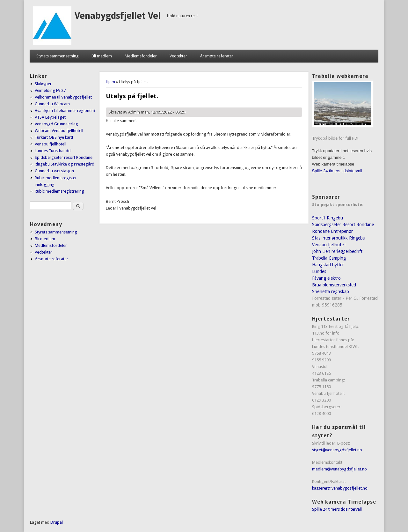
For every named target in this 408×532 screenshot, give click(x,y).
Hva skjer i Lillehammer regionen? (65, 111)
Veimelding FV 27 (50, 90)
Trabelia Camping (329, 258)
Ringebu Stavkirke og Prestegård (65, 164)
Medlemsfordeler (141, 56)
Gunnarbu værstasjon (54, 171)
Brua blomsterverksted (334, 285)
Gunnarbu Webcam (52, 104)
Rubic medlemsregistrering (59, 191)
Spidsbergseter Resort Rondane (343, 225)
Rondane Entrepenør (332, 231)
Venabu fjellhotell (51, 144)
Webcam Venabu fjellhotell (59, 131)
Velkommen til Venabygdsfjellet (63, 97)
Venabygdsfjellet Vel (118, 16)
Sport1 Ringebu (328, 218)
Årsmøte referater (217, 56)
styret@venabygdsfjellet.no (337, 450)
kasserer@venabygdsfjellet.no (340, 488)
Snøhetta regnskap (331, 292)
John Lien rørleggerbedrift (337, 251)
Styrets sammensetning (58, 56)
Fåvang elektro (326, 278)
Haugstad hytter (328, 265)
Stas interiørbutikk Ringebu (339, 238)
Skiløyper (43, 84)
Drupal (57, 522)
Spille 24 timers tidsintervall (337, 171)
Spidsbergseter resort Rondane (64, 157)
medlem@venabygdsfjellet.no (339, 469)
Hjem (110, 82)
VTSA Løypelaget (50, 117)
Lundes (319, 271)
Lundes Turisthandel (53, 151)
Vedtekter (178, 56)
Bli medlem (102, 56)
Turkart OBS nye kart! (54, 137)
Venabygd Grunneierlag (56, 124)
